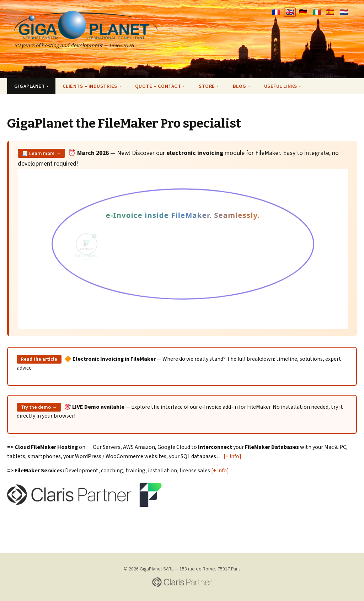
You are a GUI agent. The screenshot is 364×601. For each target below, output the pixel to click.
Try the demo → (39, 407)
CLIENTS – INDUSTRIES (92, 86)
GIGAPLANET (31, 86)
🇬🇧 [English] (290, 12)
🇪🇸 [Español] (330, 12)
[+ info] (232, 456)
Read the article (39, 359)
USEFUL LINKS (282, 86)
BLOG (241, 86)
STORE (208, 86)
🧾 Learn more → (41, 153)
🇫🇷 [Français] (276, 12)
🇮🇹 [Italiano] (317, 12)
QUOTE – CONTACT (160, 86)
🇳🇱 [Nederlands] (344, 12)
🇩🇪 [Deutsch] (303, 12)
